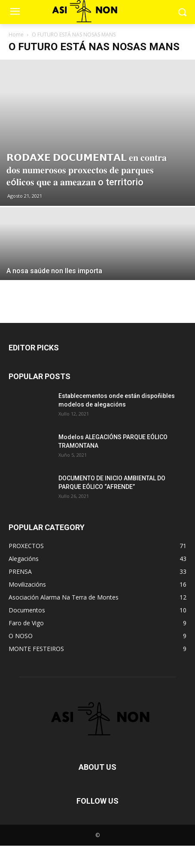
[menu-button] (15, 12)
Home (16, 35)
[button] (182, 12)
